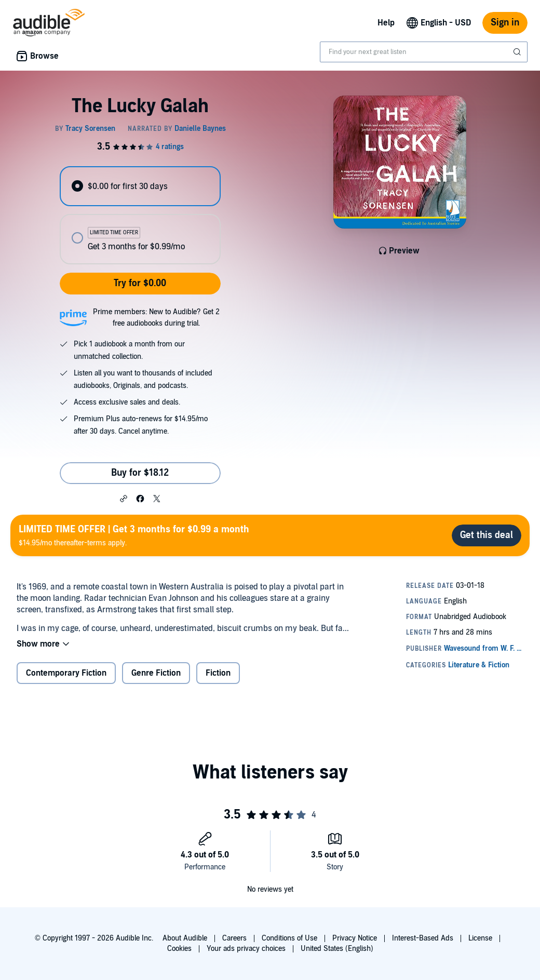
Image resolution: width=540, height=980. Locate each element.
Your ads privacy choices (246, 949)
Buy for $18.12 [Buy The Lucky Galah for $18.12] (140, 473)
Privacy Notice (355, 938)
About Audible (185, 938)
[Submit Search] (518, 52)
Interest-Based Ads (423, 938)
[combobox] (424, 52)
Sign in (505, 23)
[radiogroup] (140, 215)
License (480, 938)
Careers (234, 938)
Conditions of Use (289, 938)
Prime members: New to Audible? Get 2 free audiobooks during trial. (156, 318)
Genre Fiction (156, 673)
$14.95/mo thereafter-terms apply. (134, 535)
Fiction (218, 673)
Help (386, 23)
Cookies (179, 949)
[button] (124, 498)
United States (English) (337, 949)
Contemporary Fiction (66, 673)
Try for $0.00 (140, 283)
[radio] (140, 186)
